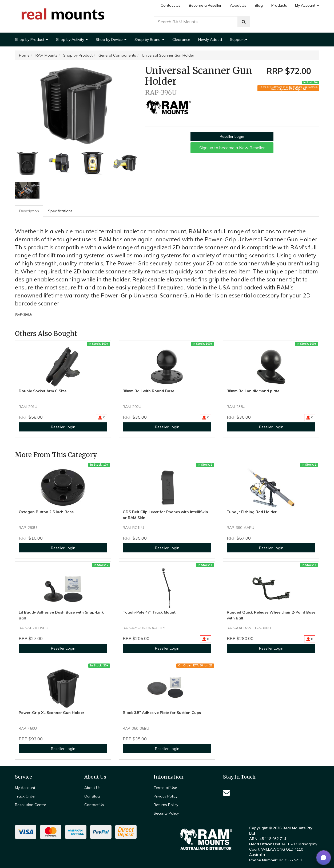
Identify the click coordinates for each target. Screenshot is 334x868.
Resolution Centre (31, 805)
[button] (324, 858)
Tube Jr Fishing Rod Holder (252, 512)
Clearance (181, 40)
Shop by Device (111, 40)
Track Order (25, 796)
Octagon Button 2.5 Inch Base (46, 512)
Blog (259, 5)
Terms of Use (165, 788)
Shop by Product (31, 40)
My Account (307, 5)
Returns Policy (166, 805)
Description (29, 211)
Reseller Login (232, 136)
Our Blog (92, 796)
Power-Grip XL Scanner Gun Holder (51, 713)
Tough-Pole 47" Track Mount (149, 612)
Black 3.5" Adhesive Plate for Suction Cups (162, 713)
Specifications (60, 211)
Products (279, 5)
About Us (238, 5)
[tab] (29, 211)
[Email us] (226, 793)
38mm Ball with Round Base (148, 391)
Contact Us (170, 5)
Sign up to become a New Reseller (232, 148)
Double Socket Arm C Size (43, 391)
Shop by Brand (149, 40)
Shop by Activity (72, 40)
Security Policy (166, 813)
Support (239, 40)
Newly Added (210, 40)
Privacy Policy (166, 796)
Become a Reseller (205, 5)
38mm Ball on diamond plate (253, 391)
